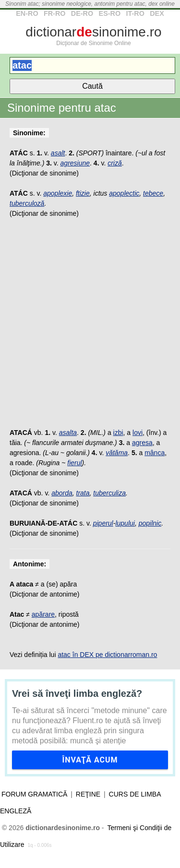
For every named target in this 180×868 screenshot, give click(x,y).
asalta (68, 433)
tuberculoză (27, 203)
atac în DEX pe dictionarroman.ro (107, 655)
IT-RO (135, 13)
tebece (153, 193)
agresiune (75, 163)
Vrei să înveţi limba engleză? (77, 693)
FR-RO (55, 13)
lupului (125, 523)
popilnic (150, 523)
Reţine (88, 794)
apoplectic (124, 193)
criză (115, 163)
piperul (103, 523)
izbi (118, 433)
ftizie (83, 193)
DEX (157, 13)
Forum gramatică (34, 794)
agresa (142, 443)
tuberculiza (109, 493)
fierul (74, 463)
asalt (58, 153)
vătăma (117, 453)
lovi (138, 433)
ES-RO (110, 13)
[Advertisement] (90, 328)
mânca (155, 453)
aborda (62, 493)
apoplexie (58, 193)
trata (83, 493)
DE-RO (82, 13)
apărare (43, 614)
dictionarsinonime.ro (93, 32)
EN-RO (27, 13)
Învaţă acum (90, 760)
